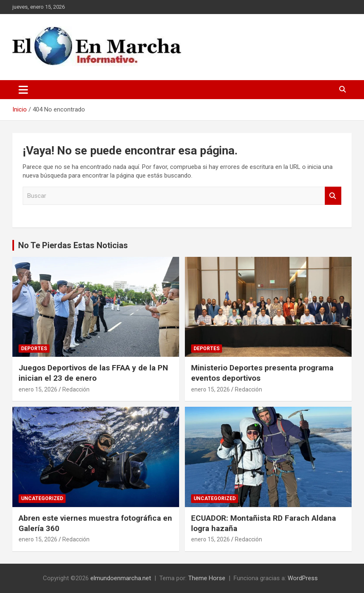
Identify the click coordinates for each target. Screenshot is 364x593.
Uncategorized (42, 498)
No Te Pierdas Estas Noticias (73, 245)
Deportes (34, 349)
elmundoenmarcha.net (121, 578)
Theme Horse (207, 578)
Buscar (333, 196)
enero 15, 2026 (38, 389)
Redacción (76, 389)
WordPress (303, 578)
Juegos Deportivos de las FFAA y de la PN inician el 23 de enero (93, 373)
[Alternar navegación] (23, 90)
